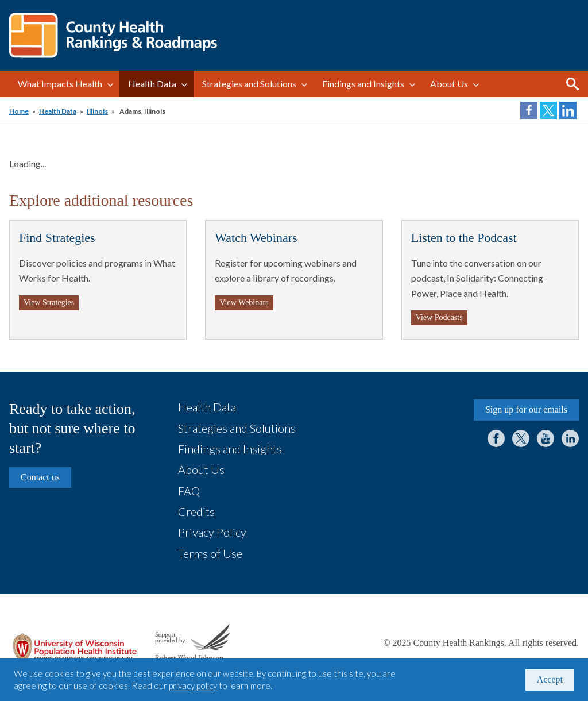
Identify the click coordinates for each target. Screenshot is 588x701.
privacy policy (193, 685)
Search (572, 84)
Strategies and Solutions (249, 84)
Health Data (152, 84)
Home (19, 111)
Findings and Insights (363, 84)
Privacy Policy (212, 532)
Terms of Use (210, 553)
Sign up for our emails (526, 409)
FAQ (189, 491)
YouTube (546, 438)
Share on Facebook (529, 110)
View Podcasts (439, 317)
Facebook (496, 438)
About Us (449, 84)
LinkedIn (570, 438)
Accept (550, 679)
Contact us (40, 477)
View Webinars (244, 303)
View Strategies (49, 303)
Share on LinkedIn (568, 110)
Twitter (521, 438)
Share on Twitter (548, 110)
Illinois (97, 111)
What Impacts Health (60, 84)
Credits (196, 511)
